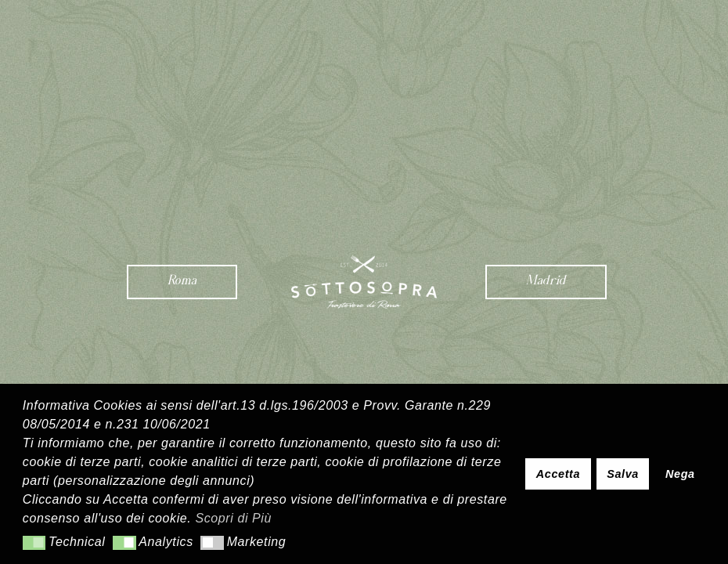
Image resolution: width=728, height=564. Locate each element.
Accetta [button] (558, 474)
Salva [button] (623, 474)
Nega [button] (680, 474)
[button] (34, 543)
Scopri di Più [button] (233, 518)
